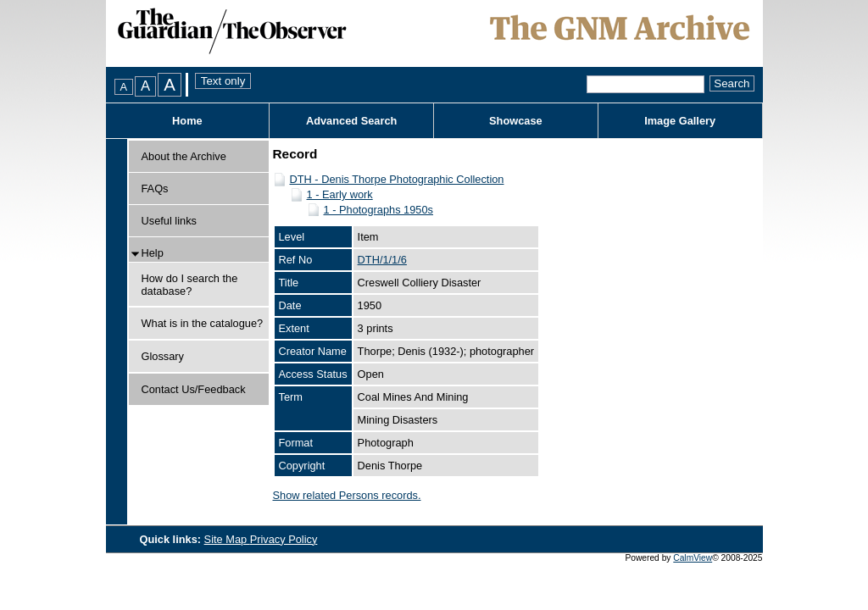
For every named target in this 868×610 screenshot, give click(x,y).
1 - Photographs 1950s (378, 210)
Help (153, 253)
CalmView (693, 558)
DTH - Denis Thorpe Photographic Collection (397, 179)
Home (187, 121)
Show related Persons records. (347, 495)
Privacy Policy (284, 539)
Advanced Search (351, 121)
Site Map (227, 539)
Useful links (169, 221)
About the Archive (184, 156)
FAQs (155, 189)
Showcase (516, 121)
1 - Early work (340, 194)
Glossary (163, 356)
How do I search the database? (190, 285)
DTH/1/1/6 (382, 260)
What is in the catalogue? (203, 323)
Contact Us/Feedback (194, 389)
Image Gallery (680, 121)
